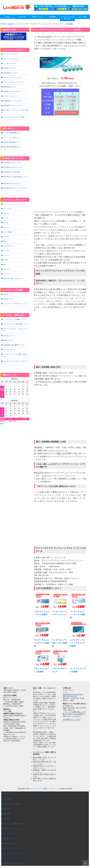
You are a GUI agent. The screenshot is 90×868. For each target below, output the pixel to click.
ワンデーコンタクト (11, 54)
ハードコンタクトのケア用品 (14, 115)
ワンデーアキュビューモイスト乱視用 (77, 615)
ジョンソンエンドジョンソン (14, 201)
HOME (6, 794)
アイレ (6, 219)
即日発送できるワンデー (12, 160)
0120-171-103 (72, 696)
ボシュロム (7, 205)
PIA (5, 237)
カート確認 (7, 799)
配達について (8, 334)
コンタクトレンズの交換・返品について (15, 349)
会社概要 (7, 819)
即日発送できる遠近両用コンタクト (15, 175)
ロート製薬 (7, 228)
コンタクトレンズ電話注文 (13, 804)
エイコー (7, 265)
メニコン (7, 246)
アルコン (7, 210)
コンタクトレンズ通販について (15, 314)
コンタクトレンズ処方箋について (16, 319)
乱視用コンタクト (15, 24)
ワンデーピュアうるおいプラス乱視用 (59, 643)
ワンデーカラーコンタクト (13, 77)
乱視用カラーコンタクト (12, 90)
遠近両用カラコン (10, 86)
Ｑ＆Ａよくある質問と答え (13, 824)
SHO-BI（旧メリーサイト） (14, 274)
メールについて (9, 344)
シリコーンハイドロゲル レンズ (15, 299)
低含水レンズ (8, 289)
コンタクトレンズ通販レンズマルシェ (44, 789)
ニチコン (7, 269)
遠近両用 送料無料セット (13, 145)
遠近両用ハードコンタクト (13, 100)
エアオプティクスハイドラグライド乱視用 (77, 643)
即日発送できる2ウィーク (13, 165)
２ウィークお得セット (12, 136)
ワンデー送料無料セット (12, 131)
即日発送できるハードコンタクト (16, 185)
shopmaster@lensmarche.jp (73, 694)
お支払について (9, 330)
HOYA (6, 255)
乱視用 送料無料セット (12, 140)
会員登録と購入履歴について (14, 339)
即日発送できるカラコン (12, 181)
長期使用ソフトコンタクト (13, 104)
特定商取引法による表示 (72, 720)
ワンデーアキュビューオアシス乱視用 (41, 643)
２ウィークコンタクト (12, 59)
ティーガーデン (9, 242)
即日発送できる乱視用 (12, 169)
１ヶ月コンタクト (10, 63)
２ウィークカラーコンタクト (14, 81)
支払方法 (7, 809)
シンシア (7, 224)
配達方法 (7, 814)
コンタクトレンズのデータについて (15, 356)
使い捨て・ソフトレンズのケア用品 (15, 110)
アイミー (7, 251)
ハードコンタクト (10, 95)
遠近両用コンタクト (11, 72)
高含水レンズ (8, 294)
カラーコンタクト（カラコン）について (15, 324)
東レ (5, 260)
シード (6, 215)
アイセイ (7, 233)
